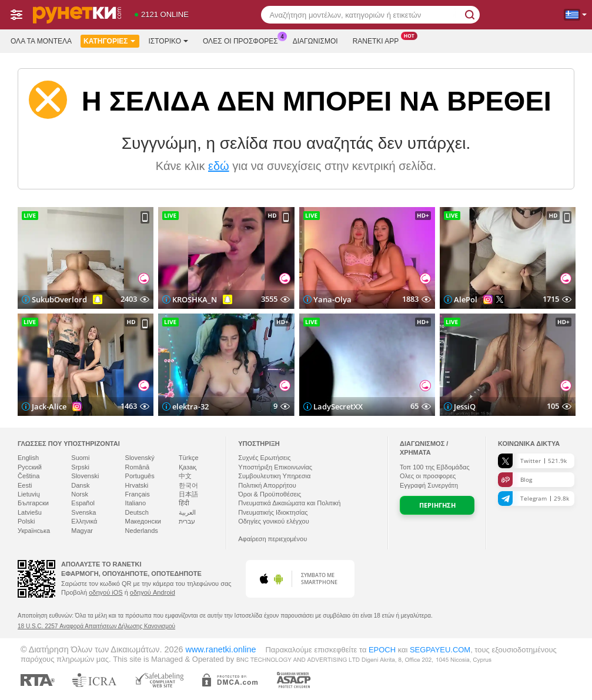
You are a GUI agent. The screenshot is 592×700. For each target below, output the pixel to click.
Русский (30, 467)
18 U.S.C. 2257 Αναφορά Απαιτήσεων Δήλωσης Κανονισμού (96, 626)
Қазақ (188, 467)
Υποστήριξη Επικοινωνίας (275, 467)
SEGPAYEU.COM (440, 650)
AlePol (466, 299)
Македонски (143, 521)
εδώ (219, 166)
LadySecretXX (338, 406)
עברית (187, 521)
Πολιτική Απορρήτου (267, 485)
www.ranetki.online (220, 649)
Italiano (136, 503)
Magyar (82, 531)
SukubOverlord (59, 299)
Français (138, 494)
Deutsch (137, 512)
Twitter (532, 461)
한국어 (188, 485)
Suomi (80, 458)
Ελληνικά (84, 521)
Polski (26, 521)
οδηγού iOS (106, 592)
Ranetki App (379, 40)
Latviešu (30, 512)
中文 (185, 476)
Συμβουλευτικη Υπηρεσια (274, 476)
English (28, 458)
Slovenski (85, 476)
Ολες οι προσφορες (243, 40)
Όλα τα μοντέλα (41, 41)
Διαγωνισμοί (315, 41)
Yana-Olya (332, 299)
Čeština (29, 476)
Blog (515, 480)
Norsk (80, 494)
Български (33, 503)
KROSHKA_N (195, 299)
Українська (34, 531)
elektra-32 (190, 406)
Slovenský (140, 458)
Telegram (534, 499)
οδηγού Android (153, 592)
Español (83, 503)
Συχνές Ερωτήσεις (264, 458)
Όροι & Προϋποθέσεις (270, 494)
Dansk (80, 485)
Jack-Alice (49, 406)
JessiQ (465, 406)
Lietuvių (29, 494)
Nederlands (142, 531)
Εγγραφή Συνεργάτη (429, 485)
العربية (187, 512)
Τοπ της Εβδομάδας (435, 467)
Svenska (83, 512)
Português (140, 476)
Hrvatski (137, 485)
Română (138, 467)
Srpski (80, 467)
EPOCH (382, 650)
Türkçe (189, 458)
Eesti (25, 485)
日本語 (188, 494)
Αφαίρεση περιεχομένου (272, 539)
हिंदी (184, 503)
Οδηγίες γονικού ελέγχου (274, 521)
